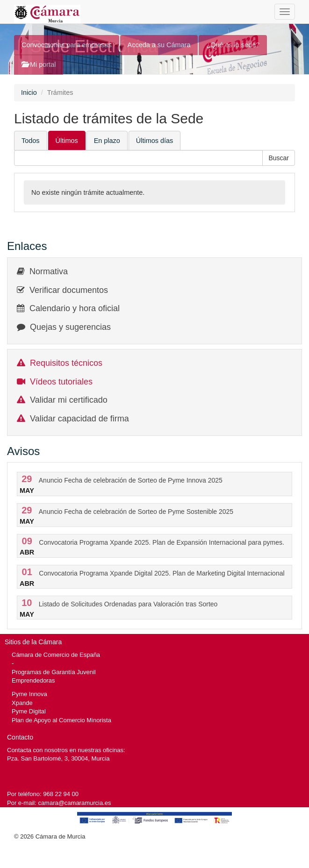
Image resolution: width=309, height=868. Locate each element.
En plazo (107, 141)
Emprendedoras (33, 680)
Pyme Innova (29, 694)
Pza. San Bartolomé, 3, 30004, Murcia (58, 758)
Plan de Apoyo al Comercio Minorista (61, 720)
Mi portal (39, 64)
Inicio (29, 92)
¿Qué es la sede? (233, 45)
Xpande (22, 703)
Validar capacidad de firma (79, 419)
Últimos (67, 141)
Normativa (49, 271)
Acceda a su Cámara (159, 45)
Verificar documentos (69, 290)
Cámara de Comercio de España (56, 655)
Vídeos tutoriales (61, 382)
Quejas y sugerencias (70, 327)
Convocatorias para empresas (67, 45)
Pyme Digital (29, 711)
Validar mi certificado (69, 400)
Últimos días (154, 141)
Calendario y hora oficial (75, 308)
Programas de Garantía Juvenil (54, 672)
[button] (279, 158)
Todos (31, 141)
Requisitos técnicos (66, 363)
